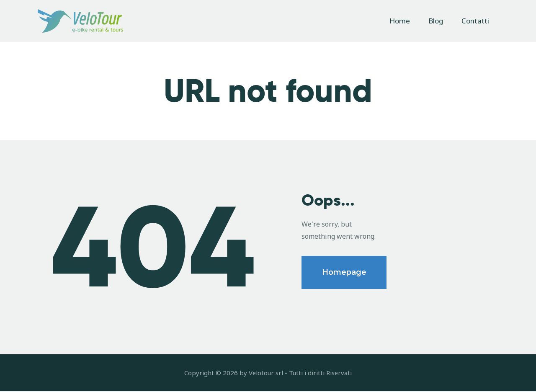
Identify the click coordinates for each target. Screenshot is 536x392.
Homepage (344, 273)
